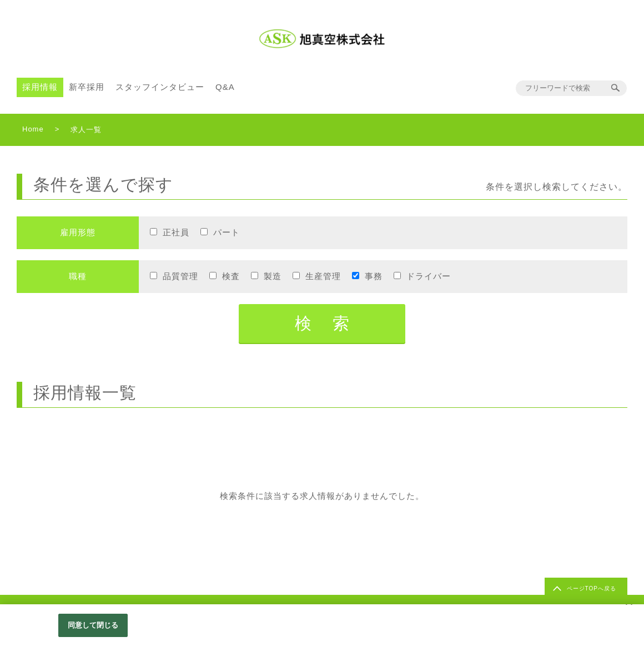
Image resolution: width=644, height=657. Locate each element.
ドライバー (429, 276)
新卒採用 (87, 87)
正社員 (176, 232)
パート (227, 232)
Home (33, 129)
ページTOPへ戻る (592, 588)
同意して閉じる (93, 625)
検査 (231, 276)
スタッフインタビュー (160, 87)
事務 (374, 276)
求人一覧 (86, 130)
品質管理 (180, 276)
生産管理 (323, 276)
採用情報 (40, 87)
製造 (273, 276)
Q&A (225, 87)
